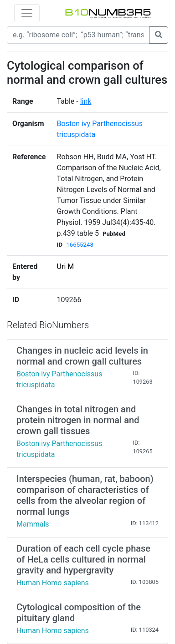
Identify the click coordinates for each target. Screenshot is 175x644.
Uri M (66, 266)
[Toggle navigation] (27, 13)
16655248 (80, 245)
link (86, 101)
